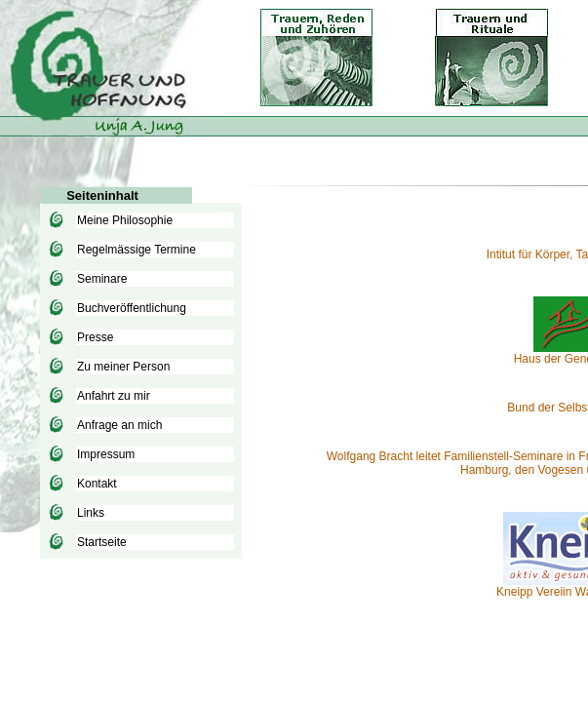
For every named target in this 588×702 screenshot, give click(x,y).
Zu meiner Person (123, 367)
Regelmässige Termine (137, 250)
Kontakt (97, 484)
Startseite (102, 542)
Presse (95, 337)
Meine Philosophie (125, 220)
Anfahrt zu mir (114, 396)
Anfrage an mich (119, 425)
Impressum (106, 454)
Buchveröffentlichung (132, 308)
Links (91, 513)
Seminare (102, 279)
